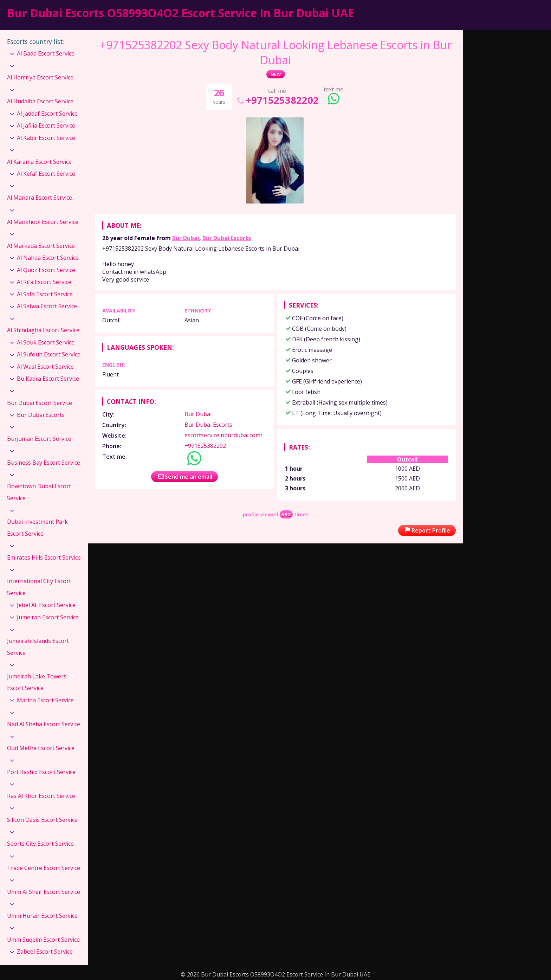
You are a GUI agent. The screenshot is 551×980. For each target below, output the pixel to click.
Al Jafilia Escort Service (46, 125)
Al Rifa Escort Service (44, 282)
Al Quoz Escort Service (46, 270)
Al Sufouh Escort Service (49, 354)
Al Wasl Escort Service (45, 367)
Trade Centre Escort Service (44, 868)
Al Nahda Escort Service (48, 258)
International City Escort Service (39, 587)
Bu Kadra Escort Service (48, 379)
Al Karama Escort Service (39, 162)
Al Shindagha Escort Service (43, 330)
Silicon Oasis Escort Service (42, 820)
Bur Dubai (186, 238)
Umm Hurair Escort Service (42, 916)
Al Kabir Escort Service (46, 138)
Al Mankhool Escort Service (43, 222)
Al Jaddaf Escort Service (47, 114)
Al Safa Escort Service (45, 294)
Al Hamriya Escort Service (40, 77)
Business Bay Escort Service (44, 463)
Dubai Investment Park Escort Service (37, 528)
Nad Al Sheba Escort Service (44, 724)
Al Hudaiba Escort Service (40, 101)
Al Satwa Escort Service (47, 306)
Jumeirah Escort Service (48, 617)
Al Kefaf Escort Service (46, 174)
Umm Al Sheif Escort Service (44, 892)
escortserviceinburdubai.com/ (223, 435)
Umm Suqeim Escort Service (43, 940)
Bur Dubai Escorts (227, 238)
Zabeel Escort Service (45, 952)
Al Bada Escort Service (46, 53)
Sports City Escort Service (40, 844)
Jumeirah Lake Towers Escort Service (37, 682)
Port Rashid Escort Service (41, 772)
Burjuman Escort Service (39, 439)
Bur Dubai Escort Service (40, 403)
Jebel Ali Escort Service (46, 605)
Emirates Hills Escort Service (44, 557)
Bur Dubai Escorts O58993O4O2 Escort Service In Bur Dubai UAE (181, 13)
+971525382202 (277, 100)
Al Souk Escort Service (46, 342)
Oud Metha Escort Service (41, 748)
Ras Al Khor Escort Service (41, 796)
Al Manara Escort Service (40, 198)
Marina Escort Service (45, 700)
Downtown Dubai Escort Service (39, 492)
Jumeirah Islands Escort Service (38, 647)
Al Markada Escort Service (41, 246)
